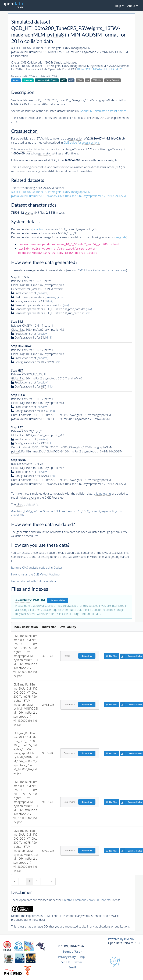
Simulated (28, 80)
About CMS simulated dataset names (103, 111)
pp (88, 80)
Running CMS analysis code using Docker (37, 568)
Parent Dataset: (112, 80)
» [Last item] (51, 882)
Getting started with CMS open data (34, 581)
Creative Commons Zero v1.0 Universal (87, 900)
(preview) (43, 293)
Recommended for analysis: (35, 229)
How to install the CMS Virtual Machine (35, 574)
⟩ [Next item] (44, 882)
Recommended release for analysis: (33, 233)
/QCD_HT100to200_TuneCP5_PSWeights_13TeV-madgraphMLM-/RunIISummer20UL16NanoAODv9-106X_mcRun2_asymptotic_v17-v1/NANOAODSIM (69, 194)
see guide (120, 237)
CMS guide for (82, 143)
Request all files (58, 600)
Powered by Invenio (121, 939)
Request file (87, 656)
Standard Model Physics (47, 80)
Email (72, 967)
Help (82, 957)
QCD (63, 80)
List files (111, 656)
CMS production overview (102, 270)
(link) (60, 297)
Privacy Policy (67, 957)
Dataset (16, 80)
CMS (71, 80)
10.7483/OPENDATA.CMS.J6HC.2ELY (99, 69)
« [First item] (15, 882)
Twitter (78, 962)
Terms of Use (71, 952)
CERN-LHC (97, 80)
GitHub (65, 962)
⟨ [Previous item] (22, 882)
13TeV (80, 80)
